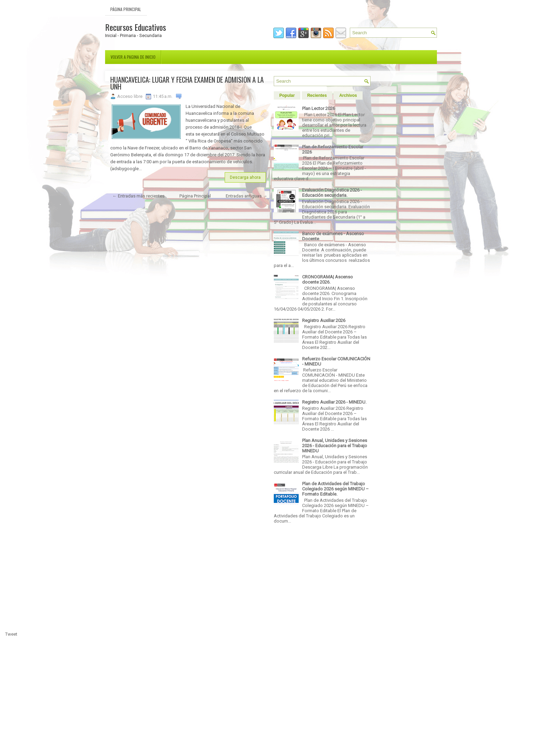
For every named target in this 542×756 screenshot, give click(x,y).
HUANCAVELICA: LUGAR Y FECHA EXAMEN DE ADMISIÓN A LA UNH (187, 83)
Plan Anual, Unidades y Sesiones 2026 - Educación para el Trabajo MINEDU (335, 446)
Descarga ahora (245, 177)
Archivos (348, 95)
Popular (287, 95)
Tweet (11, 634)
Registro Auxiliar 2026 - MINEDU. (334, 402)
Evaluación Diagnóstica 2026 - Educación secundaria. (332, 193)
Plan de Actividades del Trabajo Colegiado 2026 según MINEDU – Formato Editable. (335, 489)
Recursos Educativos (135, 27)
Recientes (317, 95)
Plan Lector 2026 (319, 108)
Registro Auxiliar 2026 (324, 320)
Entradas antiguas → (246, 196)
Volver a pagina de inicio (133, 57)
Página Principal (126, 9)
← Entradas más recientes (138, 196)
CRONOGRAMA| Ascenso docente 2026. (328, 279)
